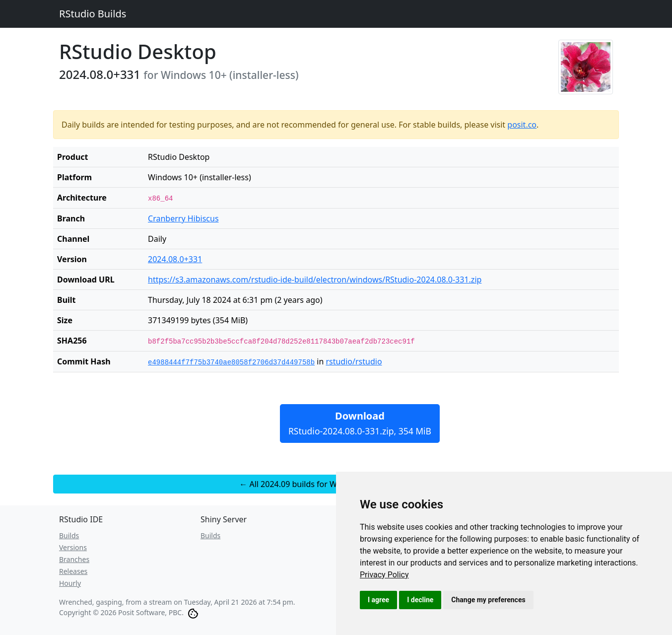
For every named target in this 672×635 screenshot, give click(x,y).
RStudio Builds (93, 14)
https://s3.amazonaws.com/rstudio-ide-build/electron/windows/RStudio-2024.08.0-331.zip (315, 280)
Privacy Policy (384, 575)
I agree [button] (378, 600)
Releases (73, 571)
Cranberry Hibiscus (183, 218)
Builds (69, 535)
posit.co (522, 125)
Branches (74, 559)
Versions (73, 547)
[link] (384, 575)
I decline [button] (420, 600)
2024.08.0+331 (175, 259)
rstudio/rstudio (354, 361)
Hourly (70, 583)
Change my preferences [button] (488, 600)
